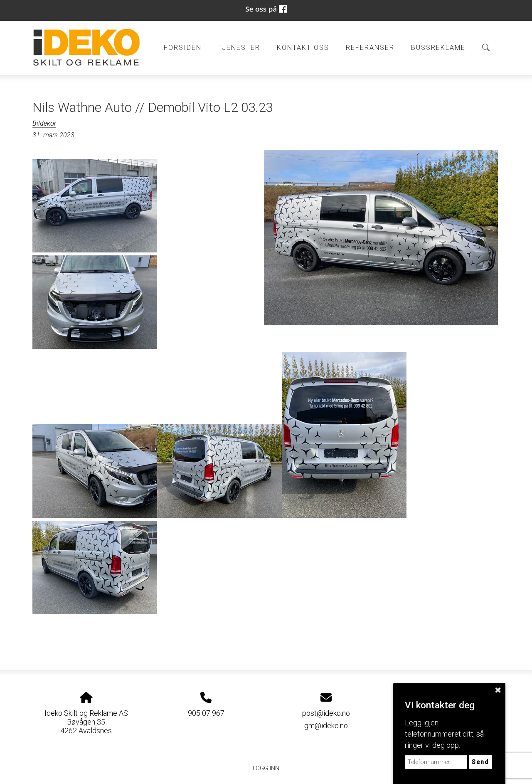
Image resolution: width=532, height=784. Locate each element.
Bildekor (44, 123)
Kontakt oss (303, 48)
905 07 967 (206, 713)
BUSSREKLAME (438, 48)
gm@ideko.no (326, 726)
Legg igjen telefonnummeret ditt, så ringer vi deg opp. (444, 734)
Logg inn (266, 768)
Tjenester (239, 48)
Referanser (370, 48)
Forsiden (183, 48)
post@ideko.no (326, 713)
